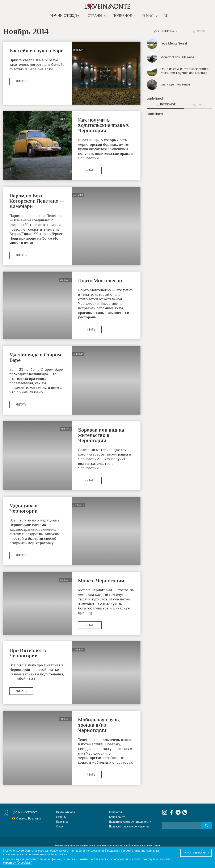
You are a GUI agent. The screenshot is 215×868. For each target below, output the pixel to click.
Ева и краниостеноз (168, 85)
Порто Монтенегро (100, 280)
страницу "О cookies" (17, 863)
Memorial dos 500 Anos (170, 57)
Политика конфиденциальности (130, 822)
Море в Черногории (101, 581)
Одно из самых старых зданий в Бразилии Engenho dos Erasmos (178, 71)
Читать (21, 81)
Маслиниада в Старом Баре (35, 357)
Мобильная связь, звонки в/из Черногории (99, 725)
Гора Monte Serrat (167, 44)
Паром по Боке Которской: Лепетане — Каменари (37, 201)
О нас (147, 16)
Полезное (123, 16)
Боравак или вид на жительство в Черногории (101, 435)
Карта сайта (117, 817)
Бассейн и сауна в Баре (36, 51)
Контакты (115, 812)
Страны (96, 16)
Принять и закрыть (196, 853)
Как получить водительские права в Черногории (104, 125)
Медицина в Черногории (24, 508)
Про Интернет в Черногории (28, 653)
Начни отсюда (66, 16)
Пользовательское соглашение (129, 826)
